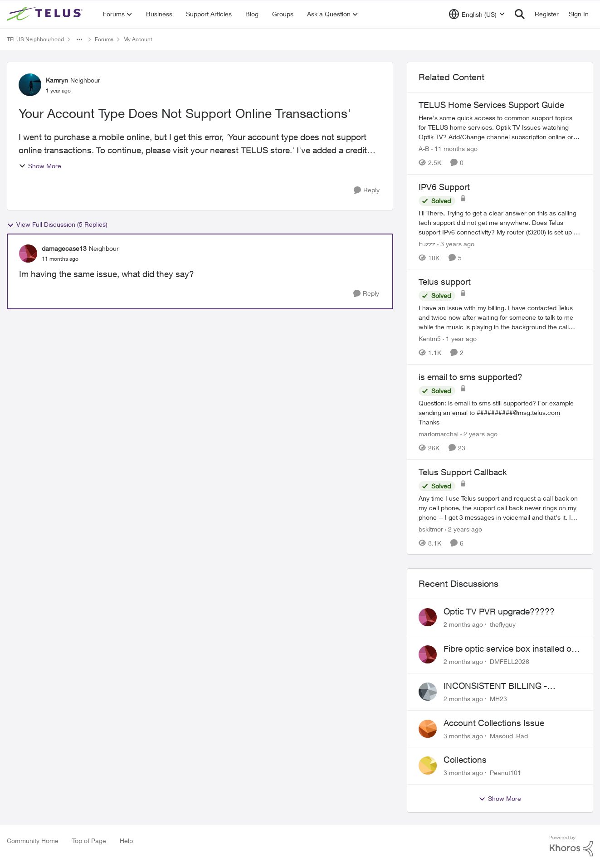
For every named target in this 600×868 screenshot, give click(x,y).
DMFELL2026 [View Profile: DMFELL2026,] (510, 661)
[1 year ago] (460, 339)
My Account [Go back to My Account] (138, 39)
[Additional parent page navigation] (79, 39)
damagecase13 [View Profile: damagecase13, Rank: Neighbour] (64, 248)
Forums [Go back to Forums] (104, 39)
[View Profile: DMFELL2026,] (428, 654)
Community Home (33, 841)
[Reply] (367, 190)
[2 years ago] (479, 434)
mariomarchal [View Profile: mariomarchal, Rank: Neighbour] (439, 434)
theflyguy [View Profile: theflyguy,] (503, 624)
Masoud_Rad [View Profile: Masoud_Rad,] (509, 735)
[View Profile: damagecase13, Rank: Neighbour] (28, 254)
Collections (465, 760)
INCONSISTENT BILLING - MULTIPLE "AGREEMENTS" (498, 686)
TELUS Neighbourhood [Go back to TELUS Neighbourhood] (35, 39)
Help (126, 841)
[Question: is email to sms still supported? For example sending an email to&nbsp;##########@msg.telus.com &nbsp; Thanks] (500, 412)
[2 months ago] (463, 624)
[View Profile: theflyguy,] (428, 617)
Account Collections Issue (494, 723)
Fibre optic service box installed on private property (510, 649)
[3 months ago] (463, 735)
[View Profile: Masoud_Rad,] (428, 729)
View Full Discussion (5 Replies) (57, 224)
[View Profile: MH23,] (428, 692)
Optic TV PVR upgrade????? (499, 611)
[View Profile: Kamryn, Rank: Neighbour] (30, 85)
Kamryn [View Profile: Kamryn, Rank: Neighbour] (57, 80)
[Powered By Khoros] (571, 846)
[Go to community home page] (46, 14)
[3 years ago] (456, 243)
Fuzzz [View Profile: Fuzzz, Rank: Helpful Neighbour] (427, 243)
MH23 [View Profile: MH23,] (498, 699)
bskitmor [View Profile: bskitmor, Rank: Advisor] (431, 529)
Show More (40, 166)
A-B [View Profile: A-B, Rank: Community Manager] (424, 149)
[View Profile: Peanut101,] (428, 766)
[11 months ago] (454, 149)
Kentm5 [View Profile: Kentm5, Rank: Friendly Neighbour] (430, 339)
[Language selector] (477, 14)
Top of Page (89, 841)
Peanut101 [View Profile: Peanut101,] (505, 773)
